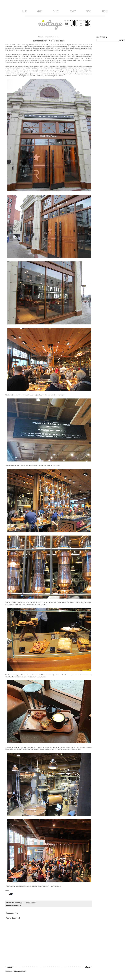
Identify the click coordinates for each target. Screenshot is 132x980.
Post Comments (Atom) (20, 971)
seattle (12, 905)
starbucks (17, 905)
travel (21, 905)
